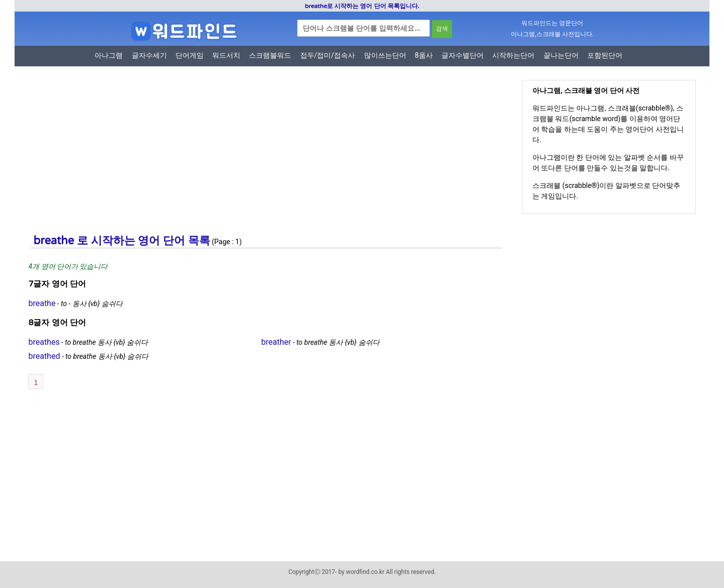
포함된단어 (605, 55)
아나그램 (109, 55)
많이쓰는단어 (385, 55)
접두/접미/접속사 (328, 55)
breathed (44, 356)
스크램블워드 (270, 55)
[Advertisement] (261, 157)
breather (276, 342)
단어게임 (190, 55)
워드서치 (226, 55)
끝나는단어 (561, 55)
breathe (42, 303)
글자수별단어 (463, 55)
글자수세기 (149, 55)
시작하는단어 (513, 55)
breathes (44, 342)
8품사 (424, 55)
